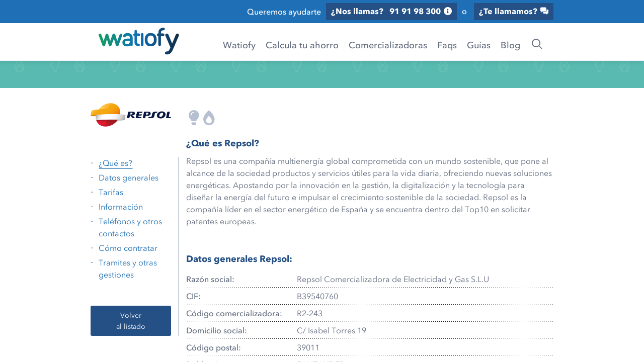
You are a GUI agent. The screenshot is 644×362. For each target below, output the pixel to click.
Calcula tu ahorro (302, 45)
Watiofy (239, 45)
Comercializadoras (388, 45)
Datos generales (129, 177)
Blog (510, 45)
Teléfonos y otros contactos (130, 227)
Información (121, 207)
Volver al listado (131, 321)
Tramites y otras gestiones (128, 268)
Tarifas (111, 192)
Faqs (447, 45)
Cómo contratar (128, 248)
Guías (479, 45)
